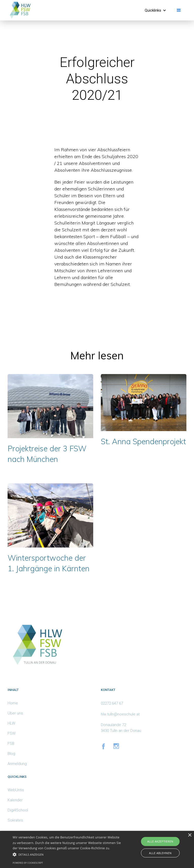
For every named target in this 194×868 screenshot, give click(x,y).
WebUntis (16, 790)
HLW (11, 723)
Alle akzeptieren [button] (160, 841)
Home (13, 703)
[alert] (97, 849)
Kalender (15, 800)
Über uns (15, 713)
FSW (11, 733)
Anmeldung (17, 764)
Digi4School (18, 810)
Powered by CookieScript (28, 863)
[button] (155, 10)
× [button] (190, 835)
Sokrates (15, 820)
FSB (11, 743)
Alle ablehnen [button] (160, 853)
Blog (11, 754)
